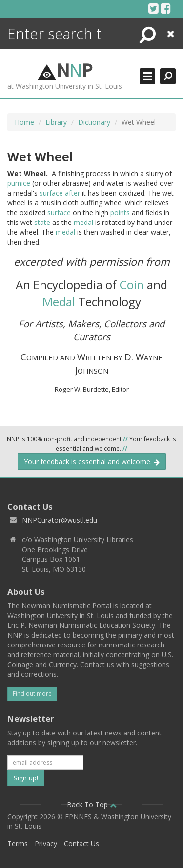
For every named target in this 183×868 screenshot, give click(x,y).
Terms (18, 843)
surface (51, 193)
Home (24, 122)
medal (83, 222)
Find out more (32, 694)
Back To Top (92, 805)
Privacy (46, 843)
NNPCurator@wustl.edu (60, 520)
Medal (59, 301)
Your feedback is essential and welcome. (92, 461)
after (72, 193)
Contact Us (81, 843)
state (42, 222)
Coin (132, 284)
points (120, 212)
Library (56, 122)
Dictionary (94, 122)
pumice (19, 183)
